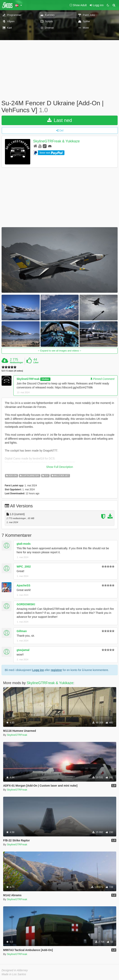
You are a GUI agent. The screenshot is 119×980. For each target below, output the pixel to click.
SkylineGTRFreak (28, 379)
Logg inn (38, 670)
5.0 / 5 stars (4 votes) (12, 371)
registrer (56, 670)
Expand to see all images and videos (59, 351)
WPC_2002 (24, 567)
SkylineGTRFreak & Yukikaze (57, 141)
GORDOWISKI (26, 604)
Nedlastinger (17, 362)
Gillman (22, 631)
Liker (36, 362)
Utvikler (45, 379)
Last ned (60, 120)
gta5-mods (24, 544)
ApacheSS (23, 585)
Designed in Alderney (15, 970)
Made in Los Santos (14, 974)
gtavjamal (23, 650)
